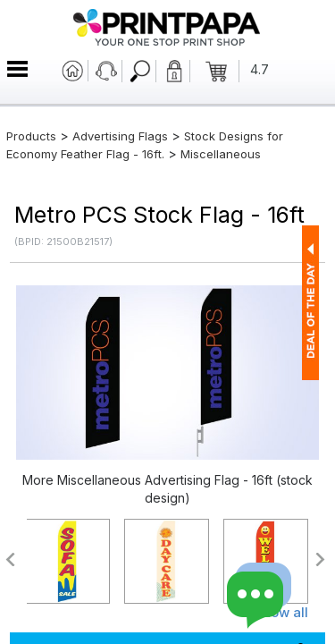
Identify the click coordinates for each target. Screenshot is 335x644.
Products (31, 136)
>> (321, 559)
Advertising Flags (120, 136)
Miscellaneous (221, 154)
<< (9, 559)
